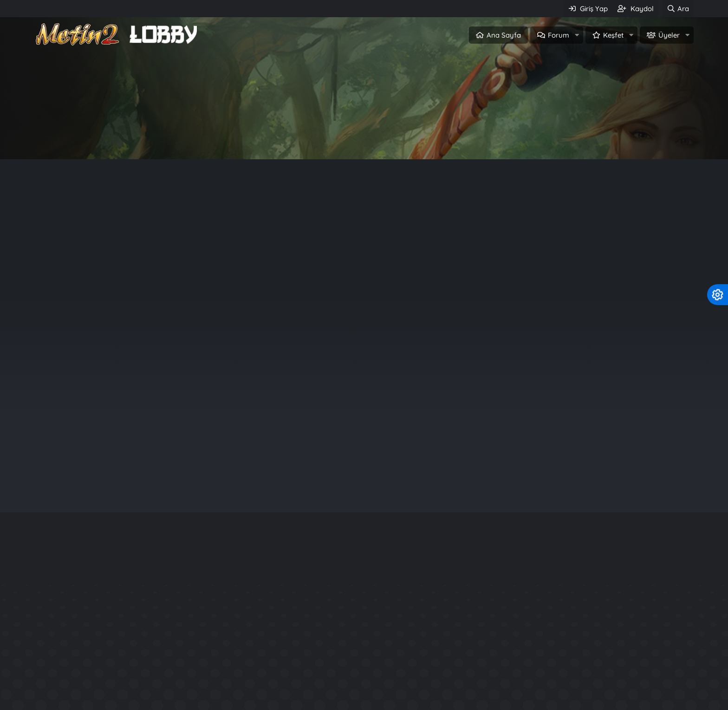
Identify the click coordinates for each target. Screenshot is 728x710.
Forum (559, 35)
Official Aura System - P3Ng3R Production (570, 692)
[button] (577, 35)
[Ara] (678, 9)
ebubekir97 (615, 373)
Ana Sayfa (504, 35)
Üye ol (404, 138)
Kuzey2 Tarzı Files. (526, 675)
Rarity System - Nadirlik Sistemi (551, 642)
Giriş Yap (324, 138)
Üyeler (669, 35)
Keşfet (613, 35)
